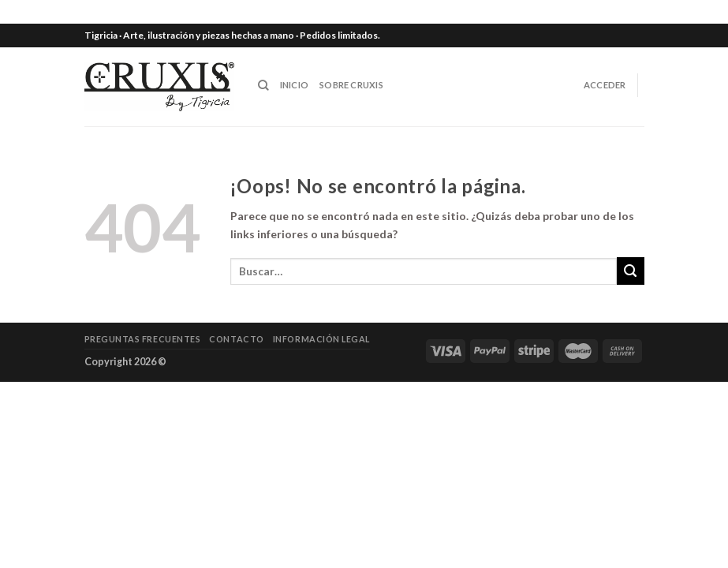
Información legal (321, 339)
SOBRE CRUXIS (351, 85)
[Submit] (631, 271)
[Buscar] (263, 85)
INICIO (294, 85)
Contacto (236, 339)
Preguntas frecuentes (143, 339)
